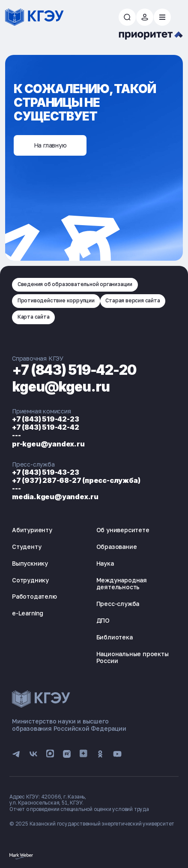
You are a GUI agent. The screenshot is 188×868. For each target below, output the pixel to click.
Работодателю (34, 596)
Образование (117, 547)
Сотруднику (30, 580)
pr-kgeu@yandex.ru (48, 444)
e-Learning (28, 613)
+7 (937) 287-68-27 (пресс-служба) (76, 480)
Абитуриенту (32, 530)
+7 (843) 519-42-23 (45, 419)
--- (16, 435)
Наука (105, 563)
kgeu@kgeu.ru (61, 387)
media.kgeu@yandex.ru (55, 497)
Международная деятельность (122, 584)
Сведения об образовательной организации (75, 284)
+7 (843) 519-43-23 (45, 472)
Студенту (27, 547)
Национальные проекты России (133, 657)
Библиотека (115, 637)
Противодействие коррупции (56, 300)
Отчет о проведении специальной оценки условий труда (79, 809)
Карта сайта (34, 317)
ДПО (103, 620)
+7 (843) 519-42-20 (75, 370)
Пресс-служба (118, 604)
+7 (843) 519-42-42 (45, 427)
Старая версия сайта (133, 300)
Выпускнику (30, 563)
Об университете (123, 530)
